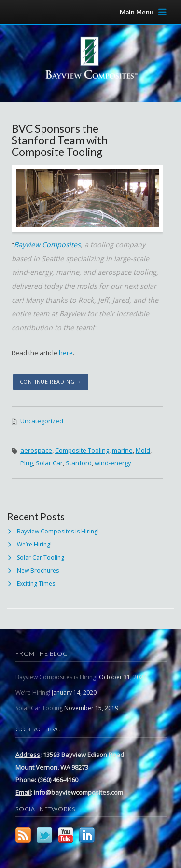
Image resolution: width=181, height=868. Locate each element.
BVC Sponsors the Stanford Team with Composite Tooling (60, 140)
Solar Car (49, 463)
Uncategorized (42, 421)
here (66, 353)
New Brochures (38, 570)
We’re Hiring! (34, 544)
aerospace (36, 450)
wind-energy (113, 463)
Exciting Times (36, 583)
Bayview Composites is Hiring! (58, 531)
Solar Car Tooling (41, 557)
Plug (27, 463)
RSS (23, 835)
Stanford (79, 463)
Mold (143, 450)
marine (122, 450)
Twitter (44, 835)
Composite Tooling (82, 450)
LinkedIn (87, 835)
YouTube (66, 835)
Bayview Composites (47, 245)
